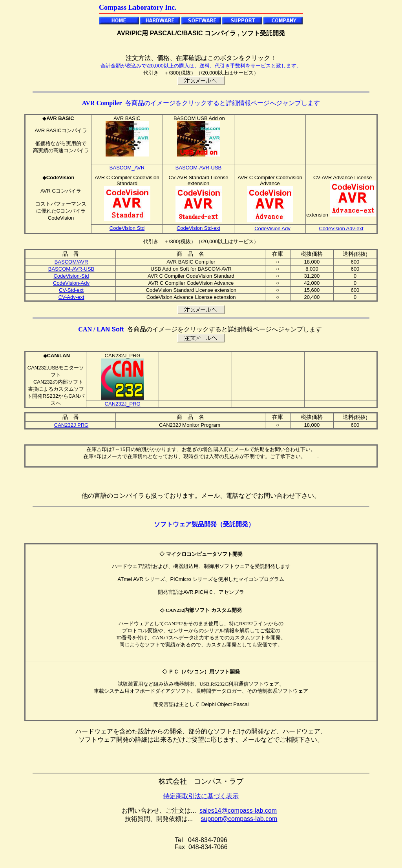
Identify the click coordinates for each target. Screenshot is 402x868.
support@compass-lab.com (239, 819)
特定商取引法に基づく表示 (201, 796)
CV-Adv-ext (71, 297)
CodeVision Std (127, 228)
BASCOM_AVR (127, 168)
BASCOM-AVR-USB (199, 168)
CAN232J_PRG (123, 404)
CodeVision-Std (71, 276)
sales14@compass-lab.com (238, 811)
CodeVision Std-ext (198, 228)
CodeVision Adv (272, 228)
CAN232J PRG (71, 425)
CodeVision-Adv (71, 283)
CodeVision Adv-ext (341, 228)
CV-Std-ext (71, 290)
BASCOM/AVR (71, 262)
